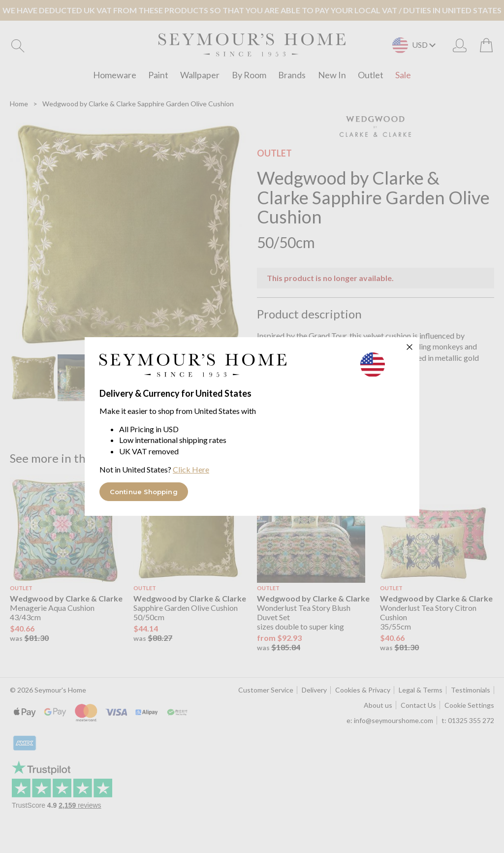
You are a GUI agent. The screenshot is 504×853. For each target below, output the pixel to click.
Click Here (191, 469)
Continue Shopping (144, 492)
